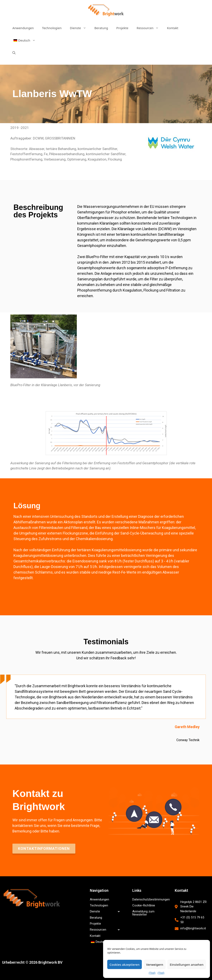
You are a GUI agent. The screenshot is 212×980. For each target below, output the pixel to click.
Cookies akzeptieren (125, 965)
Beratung (101, 28)
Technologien (52, 28)
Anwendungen (23, 28)
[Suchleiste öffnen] (14, 53)
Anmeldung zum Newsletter (143, 913)
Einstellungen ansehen (187, 965)
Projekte (122, 28)
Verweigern (155, 965)
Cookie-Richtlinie (144, 905)
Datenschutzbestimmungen (150, 899)
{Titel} (152, 973)
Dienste (80, 28)
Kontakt (173, 28)
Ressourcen (150, 28)
